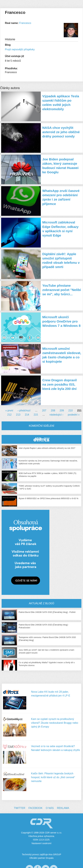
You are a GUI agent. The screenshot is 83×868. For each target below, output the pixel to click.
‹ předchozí (24, 411)
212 (9, 415)
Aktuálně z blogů (41, 603)
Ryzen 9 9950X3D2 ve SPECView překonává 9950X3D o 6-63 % (49, 498)
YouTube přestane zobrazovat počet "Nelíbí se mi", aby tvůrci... (62, 290)
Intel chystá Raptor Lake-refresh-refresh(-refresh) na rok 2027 (47, 448)
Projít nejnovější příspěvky (20, 49)
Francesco (25, 23)
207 (44, 411)
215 (36, 415)
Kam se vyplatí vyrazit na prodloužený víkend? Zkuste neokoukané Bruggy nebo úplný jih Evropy (55, 723)
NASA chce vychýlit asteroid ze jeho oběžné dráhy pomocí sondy (61, 132)
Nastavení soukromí (41, 843)
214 (27, 415)
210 (70, 411)
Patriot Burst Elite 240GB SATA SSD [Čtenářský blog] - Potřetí (47, 612)
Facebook (36, 808)
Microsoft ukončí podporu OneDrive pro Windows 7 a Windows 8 (61, 321)
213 (18, 415)
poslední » (74, 415)
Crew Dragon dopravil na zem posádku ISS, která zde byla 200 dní (60, 384)
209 (62, 411)
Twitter (20, 808)
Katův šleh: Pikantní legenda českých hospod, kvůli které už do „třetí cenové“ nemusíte (53, 777)
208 (53, 411)
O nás (50, 808)
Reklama (63, 808)
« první (9, 411)
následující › (56, 415)
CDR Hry (41, 439)
